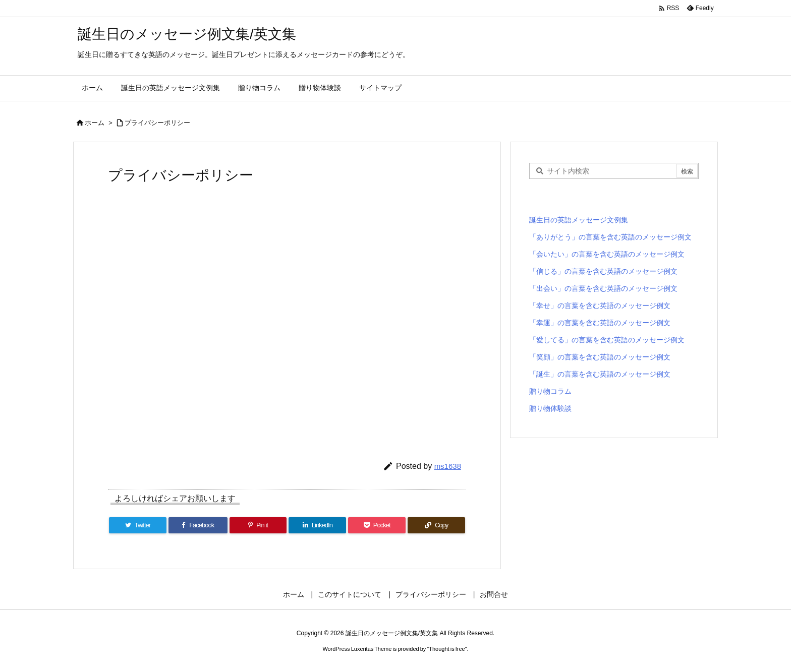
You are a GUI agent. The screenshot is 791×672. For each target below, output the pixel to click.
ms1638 (448, 466)
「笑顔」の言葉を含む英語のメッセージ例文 (600, 357)
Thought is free (447, 649)
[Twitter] (138, 525)
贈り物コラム (550, 391)
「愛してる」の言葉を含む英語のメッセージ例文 (607, 340)
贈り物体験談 (550, 408)
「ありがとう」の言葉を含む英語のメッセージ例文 (610, 237)
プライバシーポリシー (157, 123)
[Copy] (436, 525)
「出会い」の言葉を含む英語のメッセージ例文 (603, 288)
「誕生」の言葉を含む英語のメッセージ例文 (600, 374)
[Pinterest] (258, 525)
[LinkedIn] (317, 525)
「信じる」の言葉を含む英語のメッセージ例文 (603, 271)
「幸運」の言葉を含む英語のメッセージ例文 (600, 323)
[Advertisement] (287, 326)
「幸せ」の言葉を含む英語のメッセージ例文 (600, 306)
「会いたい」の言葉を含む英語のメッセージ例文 (607, 254)
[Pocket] (377, 525)
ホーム (95, 123)
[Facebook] (198, 525)
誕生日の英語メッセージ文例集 (579, 220)
